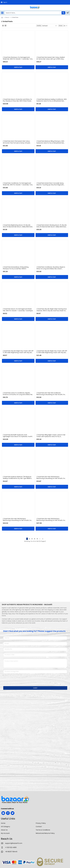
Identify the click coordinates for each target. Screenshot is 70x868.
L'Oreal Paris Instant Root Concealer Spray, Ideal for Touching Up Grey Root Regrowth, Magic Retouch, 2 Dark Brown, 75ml (50, 184)
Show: (61, 26)
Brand (7, 17)
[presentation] (16, 678)
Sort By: (39, 26)
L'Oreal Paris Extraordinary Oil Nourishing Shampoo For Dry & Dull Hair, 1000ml (16, 268)
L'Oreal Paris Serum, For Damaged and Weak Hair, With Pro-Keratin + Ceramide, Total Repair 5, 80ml (18, 310)
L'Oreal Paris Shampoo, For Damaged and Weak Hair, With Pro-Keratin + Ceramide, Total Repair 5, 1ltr (18, 58)
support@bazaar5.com (14, 843)
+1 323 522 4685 (11, 847)
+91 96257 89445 (11, 852)
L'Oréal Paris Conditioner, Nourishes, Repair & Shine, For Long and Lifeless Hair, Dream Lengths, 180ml (51, 268)
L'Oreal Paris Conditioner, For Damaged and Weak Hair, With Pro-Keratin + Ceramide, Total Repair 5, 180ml (18, 184)
